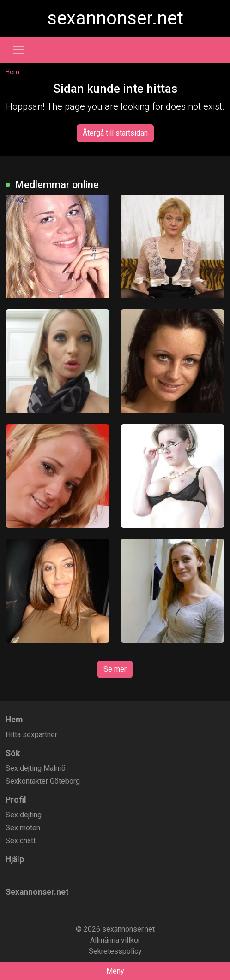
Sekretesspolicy (115, 951)
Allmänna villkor (115, 940)
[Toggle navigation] (18, 50)
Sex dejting (24, 815)
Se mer (115, 669)
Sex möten (23, 828)
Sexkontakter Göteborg (43, 781)
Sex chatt (21, 841)
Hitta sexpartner (31, 735)
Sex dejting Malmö (36, 768)
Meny (115, 971)
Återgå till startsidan (115, 133)
